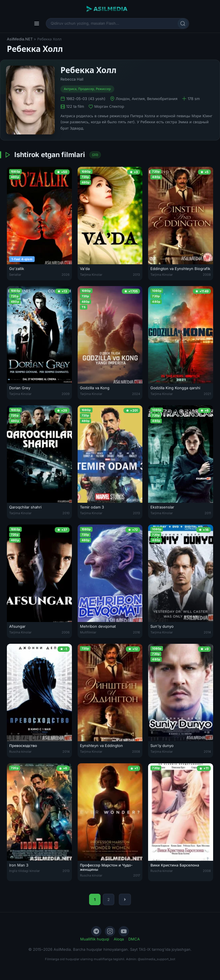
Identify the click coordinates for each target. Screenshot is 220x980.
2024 (136, 394)
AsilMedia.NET (20, 39)
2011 (208, 513)
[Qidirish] (183, 24)
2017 (137, 875)
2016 (136, 632)
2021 (207, 394)
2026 (66, 275)
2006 (66, 632)
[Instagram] (110, 931)
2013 (136, 275)
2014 (207, 632)
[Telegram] (96, 931)
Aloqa (119, 939)
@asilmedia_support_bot (157, 959)
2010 (66, 513)
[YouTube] (124, 931)
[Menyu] (37, 24)
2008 (207, 275)
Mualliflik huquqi (95, 939)
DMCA (134, 939)
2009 (66, 394)
